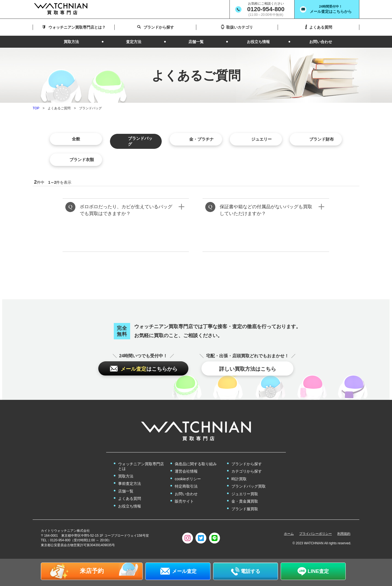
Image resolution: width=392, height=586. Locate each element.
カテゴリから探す (247, 472)
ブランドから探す (247, 464)
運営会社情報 (186, 472)
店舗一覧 (126, 491)
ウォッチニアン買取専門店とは (141, 466)
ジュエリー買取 (245, 494)
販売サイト (184, 502)
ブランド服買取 (245, 509)
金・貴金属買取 (245, 502)
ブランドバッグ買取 (249, 487)
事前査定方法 (130, 484)
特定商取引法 (186, 487)
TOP (36, 108)
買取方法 (126, 476)
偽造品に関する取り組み (196, 464)
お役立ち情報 (130, 506)
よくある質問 (130, 499)
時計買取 (239, 479)
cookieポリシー (188, 479)
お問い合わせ (186, 494)
